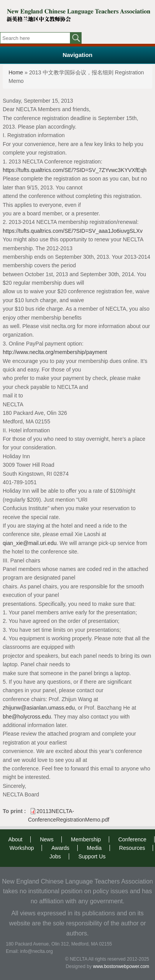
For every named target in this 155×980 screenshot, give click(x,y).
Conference (132, 839)
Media (94, 848)
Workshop (22, 848)
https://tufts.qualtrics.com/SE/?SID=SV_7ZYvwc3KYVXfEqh (75, 170)
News (47, 839)
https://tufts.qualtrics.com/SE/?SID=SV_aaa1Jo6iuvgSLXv (73, 231)
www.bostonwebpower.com (121, 966)
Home (16, 72)
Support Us (92, 856)
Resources (132, 848)
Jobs (55, 856)
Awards (60, 848)
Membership (86, 839)
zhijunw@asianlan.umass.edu (39, 708)
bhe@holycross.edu (27, 717)
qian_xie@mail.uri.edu (30, 543)
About (15, 839)
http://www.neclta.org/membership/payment (55, 352)
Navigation (77, 55)
